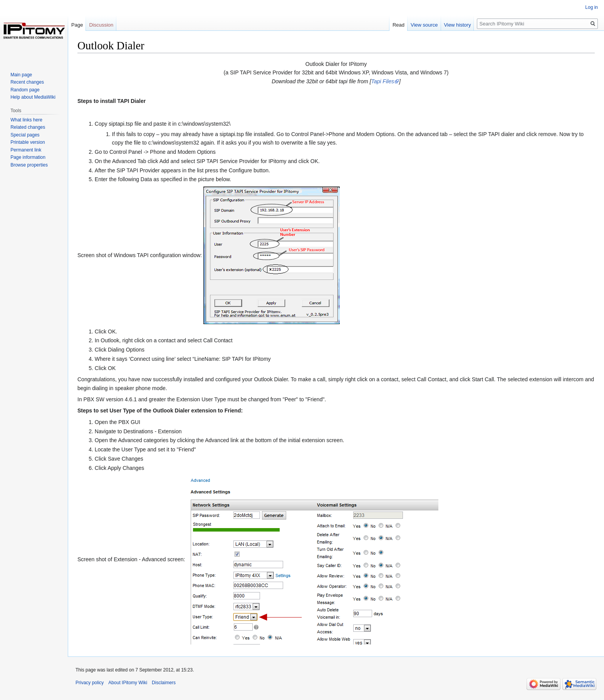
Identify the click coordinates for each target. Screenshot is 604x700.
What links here (26, 120)
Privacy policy (90, 683)
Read (398, 25)
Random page (25, 90)
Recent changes (27, 82)
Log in (591, 7)
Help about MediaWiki (33, 97)
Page (77, 25)
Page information (28, 157)
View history (458, 25)
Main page (21, 75)
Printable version (28, 142)
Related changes (28, 127)
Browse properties (29, 165)
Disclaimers (164, 683)
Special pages (25, 135)
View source (424, 25)
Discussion (101, 25)
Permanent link (26, 150)
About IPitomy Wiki (128, 683)
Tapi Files (383, 81)
